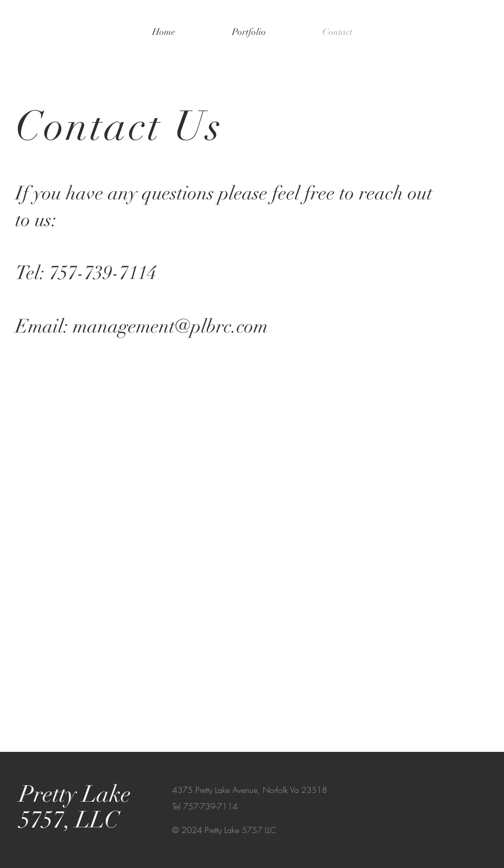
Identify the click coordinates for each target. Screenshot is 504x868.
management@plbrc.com (170, 326)
